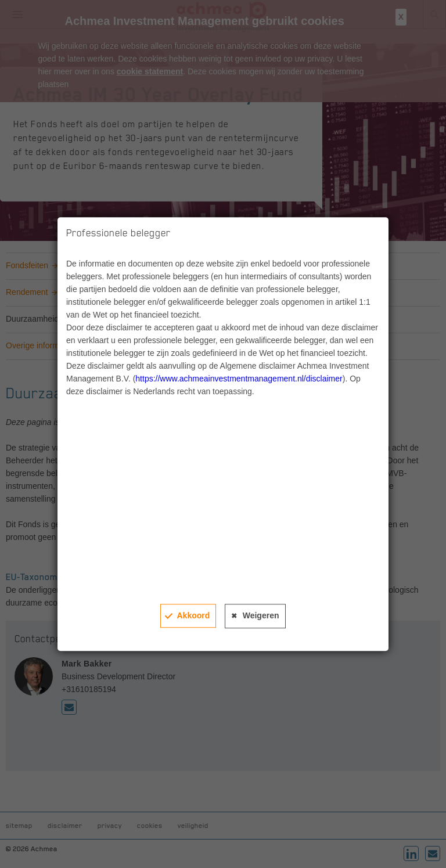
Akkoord (193, 615)
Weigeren (261, 615)
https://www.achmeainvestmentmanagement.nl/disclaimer (239, 379)
